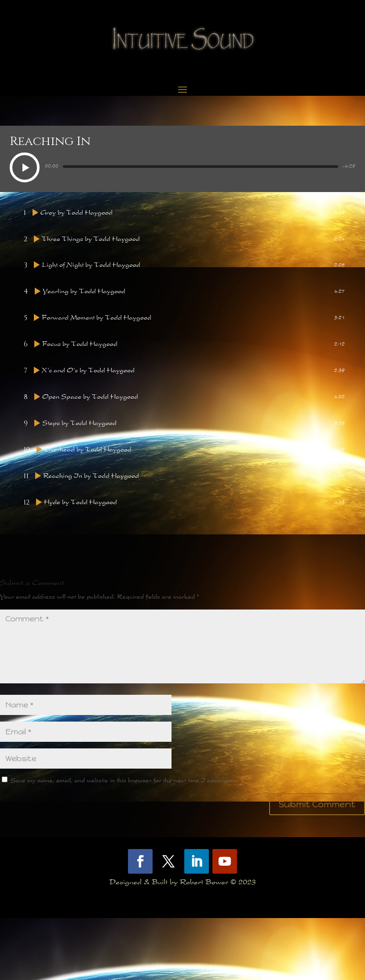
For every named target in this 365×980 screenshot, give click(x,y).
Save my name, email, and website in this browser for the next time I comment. (122, 843)
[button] (25, 169)
